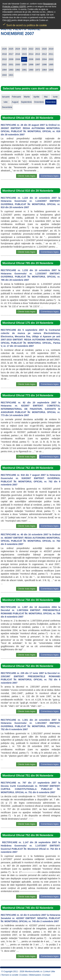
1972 (38, 70)
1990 (31, 70)
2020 (44, 49)
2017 (11, 54)
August (15, 102)
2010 (4, 59)
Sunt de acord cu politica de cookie (25, 24)
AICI (9, 20)
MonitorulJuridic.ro (34, 971)
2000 (18, 64)
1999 (24, 64)
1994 (4, 70)
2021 (38, 49)
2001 (11, 64)
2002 (4, 64)
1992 (18, 70)
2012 (44, 54)
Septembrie (26, 102)
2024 (18, 49)
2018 (4, 54)
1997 (38, 64)
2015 (24, 54)
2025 (11, 49)
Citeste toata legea (27, 176)
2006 (31, 59)
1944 (4, 75)
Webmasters (35, 975)
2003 (51, 59)
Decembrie (7, 107)
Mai (46, 97)
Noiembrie (51, 102)
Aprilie (36, 97)
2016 (18, 54)
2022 (31, 49)
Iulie (6, 102)
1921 (11, 75)
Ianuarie (6, 97)
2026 (4, 49)
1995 (51, 64)
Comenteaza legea (50, 176)
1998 (31, 64)
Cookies (24, 975)
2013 (38, 54)
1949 (51, 70)
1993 (11, 70)
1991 (24, 70)
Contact (47, 975)
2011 (51, 54)
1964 (44, 70)
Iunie (55, 97)
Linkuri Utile (49, 971)
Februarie (16, 97)
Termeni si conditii (10, 975)
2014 (31, 54)
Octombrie (39, 102)
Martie (27, 97)
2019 (51, 49)
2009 (11, 59)
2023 (24, 49)
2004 (44, 59)
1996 (44, 64)
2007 (24, 59)
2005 (38, 59)
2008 (18, 59)
